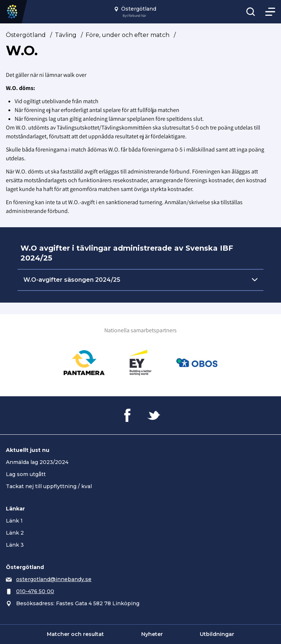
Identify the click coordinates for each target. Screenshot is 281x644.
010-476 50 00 (35, 591)
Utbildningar (217, 634)
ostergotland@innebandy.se (54, 579)
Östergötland (26, 35)
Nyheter (152, 634)
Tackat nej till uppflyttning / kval (49, 486)
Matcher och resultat (75, 634)
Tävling (66, 35)
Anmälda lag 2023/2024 (37, 462)
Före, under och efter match (128, 35)
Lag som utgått (26, 474)
